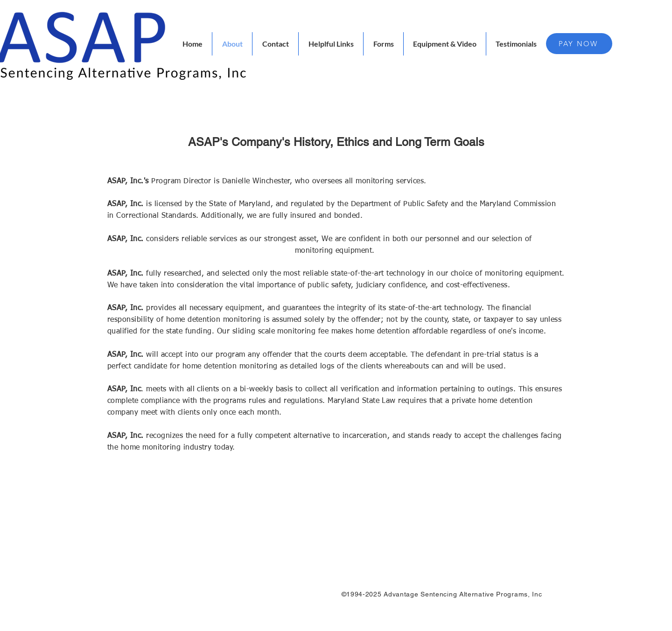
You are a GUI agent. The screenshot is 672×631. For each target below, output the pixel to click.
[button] (331, 44)
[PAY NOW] (579, 44)
